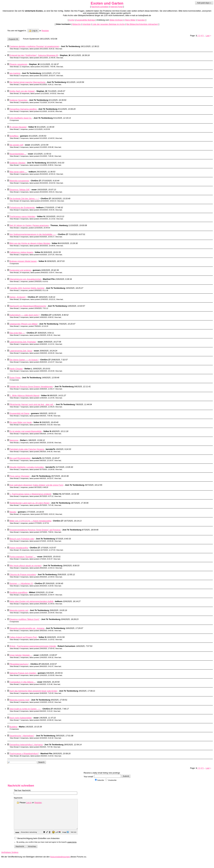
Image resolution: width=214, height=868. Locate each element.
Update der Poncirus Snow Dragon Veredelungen (31, 387)
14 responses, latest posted (37, 272)
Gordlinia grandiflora (18, 592)
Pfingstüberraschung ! (19, 664)
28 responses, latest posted (36, 756)
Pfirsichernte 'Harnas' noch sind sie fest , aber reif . (32, 404)
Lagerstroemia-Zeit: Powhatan (23, 342)
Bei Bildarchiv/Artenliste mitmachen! (142, 24)
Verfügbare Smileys (10, 858)
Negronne (14, 440)
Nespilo (13, 512)
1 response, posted (35, 129)
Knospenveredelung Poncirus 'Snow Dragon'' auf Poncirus (35, 530)
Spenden (141, 20)
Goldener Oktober (18, 163)
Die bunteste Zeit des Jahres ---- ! (24, 199)
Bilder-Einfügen (116, 20)
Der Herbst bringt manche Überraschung (28, 82)
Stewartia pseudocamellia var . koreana (27, 628)
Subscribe (99, 780)
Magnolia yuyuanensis (19, 181)
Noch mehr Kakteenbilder (21, 718)
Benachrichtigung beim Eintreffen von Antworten (37, 844)
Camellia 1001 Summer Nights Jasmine (27, 288)
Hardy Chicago (16, 369)
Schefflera (14, 136)
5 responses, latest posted (37, 76)
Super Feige (15, 378)
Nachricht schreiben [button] (100, 7)
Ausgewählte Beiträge (85, 20)
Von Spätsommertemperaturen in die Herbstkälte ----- (33, 234)
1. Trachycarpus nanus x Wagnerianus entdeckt (30, 494)
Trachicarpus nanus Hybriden (22, 216)
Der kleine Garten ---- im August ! (24, 360)
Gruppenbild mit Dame (19, 413)
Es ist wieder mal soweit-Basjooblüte (26, 431)
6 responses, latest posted (37, 210)
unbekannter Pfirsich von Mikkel (24, 324)
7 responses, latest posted (36, 165)
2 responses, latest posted (36, 85)
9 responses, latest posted (37, 362)
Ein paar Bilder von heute (21, 422)
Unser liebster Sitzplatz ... (21, 655)
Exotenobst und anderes (21, 270)
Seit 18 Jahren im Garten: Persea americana (29, 225)
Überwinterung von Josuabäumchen (25, 279)
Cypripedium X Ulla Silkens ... (23, 682)
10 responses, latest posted (38, 93)
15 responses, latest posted (37, 550)
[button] (52, 838)
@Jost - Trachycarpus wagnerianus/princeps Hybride (33, 646)
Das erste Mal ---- (17, 333)
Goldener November (19, 100)
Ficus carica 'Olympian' (20, 476)
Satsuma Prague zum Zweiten (23, 673)
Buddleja (13, 727)
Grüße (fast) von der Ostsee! (22, 91)
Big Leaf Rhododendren (20, 458)
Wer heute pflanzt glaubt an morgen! (26, 566)
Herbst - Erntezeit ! (18, 297)
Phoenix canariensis (18, 64)
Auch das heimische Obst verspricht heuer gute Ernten (33, 691)
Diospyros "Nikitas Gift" (20, 190)
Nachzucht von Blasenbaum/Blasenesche (28, 306)
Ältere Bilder (130, 20)
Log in (33, 30)
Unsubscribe (111, 780)
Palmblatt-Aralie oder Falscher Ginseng (27, 449)
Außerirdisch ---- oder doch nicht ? (24, 315)
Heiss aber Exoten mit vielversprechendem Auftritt (31, 601)
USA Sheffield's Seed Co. (21, 118)
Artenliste (86, 24)
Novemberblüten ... (18, 154)
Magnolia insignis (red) (20, 700)
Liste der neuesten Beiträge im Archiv (109, 24)
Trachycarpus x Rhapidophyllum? (24, 754)
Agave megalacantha (19, 548)
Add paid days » (204, 3)
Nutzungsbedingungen (60, 863)
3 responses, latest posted (37, 49)
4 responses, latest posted (37, 111)
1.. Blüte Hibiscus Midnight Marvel (24, 395)
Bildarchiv (77, 24)
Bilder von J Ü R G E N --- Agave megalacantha (30, 521)
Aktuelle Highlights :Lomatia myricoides (27, 467)
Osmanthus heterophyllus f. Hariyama (26, 745)
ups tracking (15, 73)
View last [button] (59, 49)
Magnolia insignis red (19, 610)
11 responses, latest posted (37, 67)
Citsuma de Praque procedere (23, 574)
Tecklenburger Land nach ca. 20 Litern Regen (29, 503)
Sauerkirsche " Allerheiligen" (22, 736)
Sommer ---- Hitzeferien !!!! (21, 583)
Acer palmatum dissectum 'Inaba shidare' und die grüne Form (36, 485)
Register (38, 803)
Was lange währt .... (18, 172)
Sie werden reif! (16, 145)
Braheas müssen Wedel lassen (23, 261)
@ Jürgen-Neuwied (18, 127)
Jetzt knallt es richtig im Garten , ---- (25, 709)
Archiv (72, 20)
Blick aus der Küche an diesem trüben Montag (30, 243)
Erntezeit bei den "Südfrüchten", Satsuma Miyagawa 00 (34, 55)
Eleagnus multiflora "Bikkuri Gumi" (25, 619)
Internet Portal (117, 7)
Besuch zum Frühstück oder (22, 539)
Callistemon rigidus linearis (21, 252)
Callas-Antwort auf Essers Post (23, 637)
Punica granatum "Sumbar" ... (23, 557)
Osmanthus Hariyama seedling (23, 109)
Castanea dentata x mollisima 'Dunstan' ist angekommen (34, 46)
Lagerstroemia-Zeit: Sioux (21, 351)
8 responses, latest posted (37, 58)
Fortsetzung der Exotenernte (22, 207)
